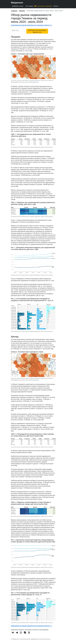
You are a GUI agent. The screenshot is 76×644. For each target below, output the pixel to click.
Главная (14, 11)
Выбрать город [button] (17, 6)
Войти (56, 6)
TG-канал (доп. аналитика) (43, 6)
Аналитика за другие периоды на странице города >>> (32, 25)
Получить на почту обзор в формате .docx (37, 31)
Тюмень (22, 11)
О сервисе (29, 6)
